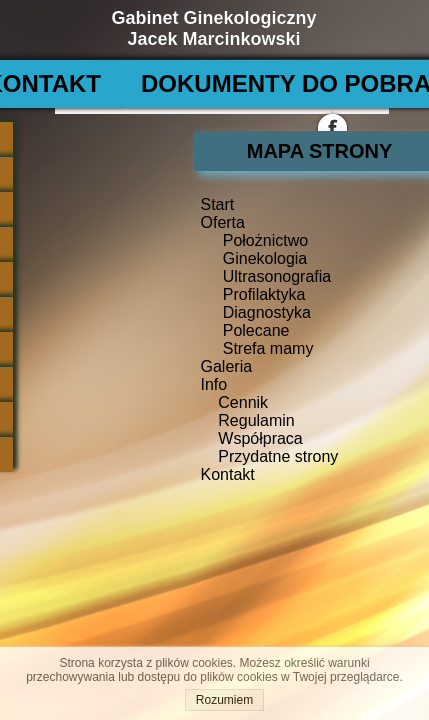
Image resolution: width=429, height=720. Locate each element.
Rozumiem (224, 700)
